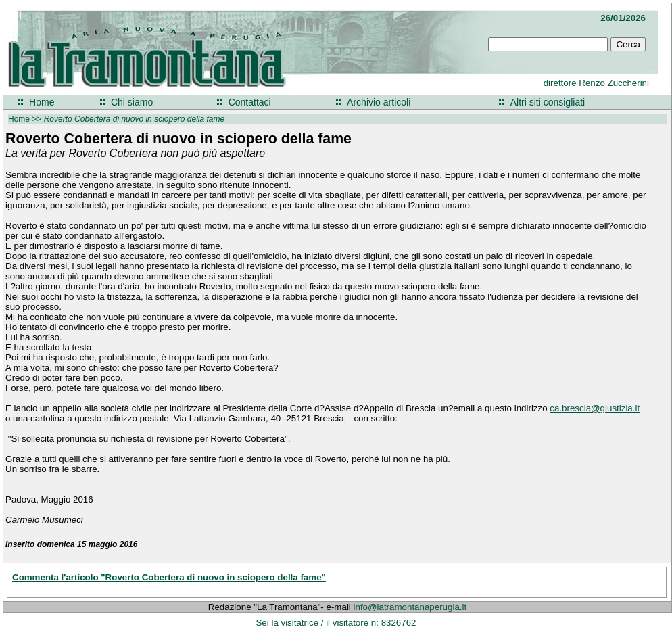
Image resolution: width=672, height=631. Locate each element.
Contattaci (250, 102)
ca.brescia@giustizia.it (595, 408)
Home (42, 102)
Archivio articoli (379, 102)
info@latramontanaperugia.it (410, 607)
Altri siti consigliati (548, 102)
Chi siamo (132, 102)
